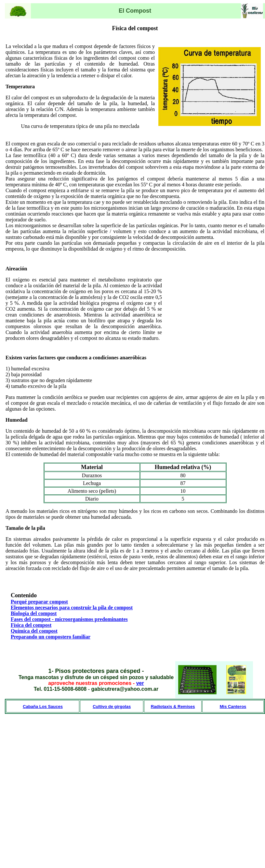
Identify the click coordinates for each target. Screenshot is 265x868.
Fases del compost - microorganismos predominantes (69, 619)
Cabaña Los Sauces (43, 707)
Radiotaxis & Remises (173, 707)
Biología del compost (34, 613)
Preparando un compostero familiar (51, 637)
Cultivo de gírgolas (112, 707)
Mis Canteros (233, 707)
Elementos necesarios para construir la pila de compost (72, 608)
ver (140, 683)
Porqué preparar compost (39, 602)
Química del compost (34, 631)
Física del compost (31, 625)
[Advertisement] (224, 304)
